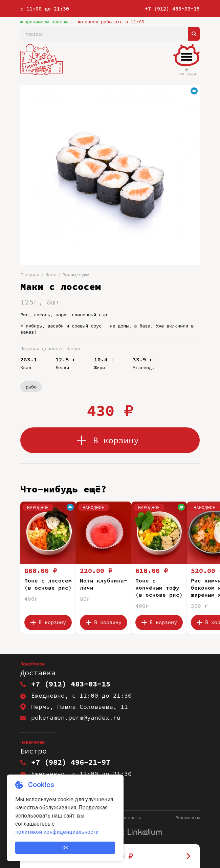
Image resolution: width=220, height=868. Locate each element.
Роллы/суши (76, 275)
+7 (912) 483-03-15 (172, 9)
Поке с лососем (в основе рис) (48, 584)
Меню (51, 275)
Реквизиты (188, 818)
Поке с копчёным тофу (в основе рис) (159, 588)
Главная (30, 275)
